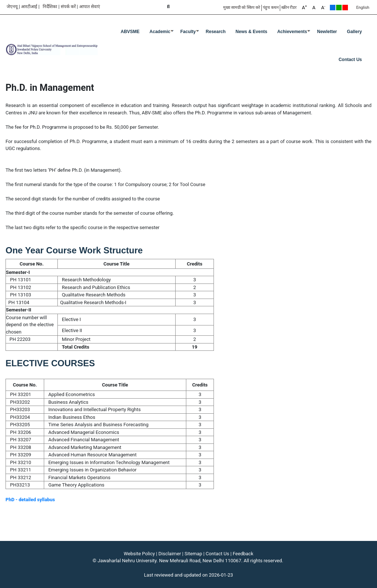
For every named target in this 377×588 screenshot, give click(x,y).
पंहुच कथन (271, 8)
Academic (160, 32)
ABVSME (130, 32)
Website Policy (139, 554)
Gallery (354, 32)
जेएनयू (12, 7)
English (363, 8)
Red (345, 8)
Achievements (292, 32)
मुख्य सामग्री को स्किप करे (242, 8)
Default (333, 8)
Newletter (327, 32)
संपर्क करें (68, 7)
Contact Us (350, 60)
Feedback (243, 554)
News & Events (251, 32)
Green (339, 8)
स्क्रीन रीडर (289, 8)
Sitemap (193, 554)
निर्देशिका (50, 7)
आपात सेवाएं (90, 7)
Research (216, 32)
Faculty (188, 32)
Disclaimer (170, 554)
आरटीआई (29, 7)
